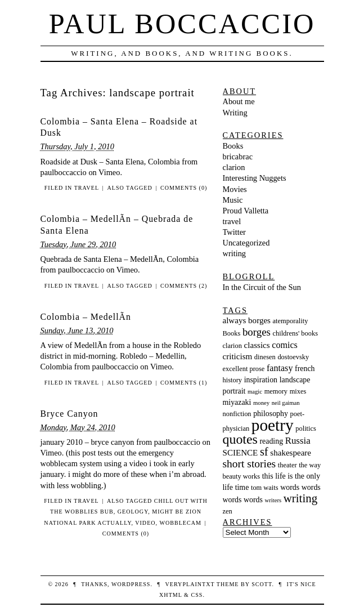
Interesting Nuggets (255, 178)
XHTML (170, 595)
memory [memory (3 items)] (276, 391)
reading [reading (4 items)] (271, 441)
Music (233, 200)
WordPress (131, 584)
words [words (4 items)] (290, 487)
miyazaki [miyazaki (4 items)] (237, 402)
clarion (234, 167)
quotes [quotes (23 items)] (240, 439)
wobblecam (180, 523)
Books (233, 146)
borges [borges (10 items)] (257, 332)
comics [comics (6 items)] (285, 345)
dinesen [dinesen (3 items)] (265, 357)
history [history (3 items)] (233, 380)
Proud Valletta (246, 211)
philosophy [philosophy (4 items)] (271, 414)
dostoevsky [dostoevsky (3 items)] (293, 357)
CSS (197, 595)
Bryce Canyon (69, 414)
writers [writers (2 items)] (273, 500)
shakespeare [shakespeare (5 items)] (291, 453)
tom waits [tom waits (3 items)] (265, 488)
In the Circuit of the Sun (262, 287)
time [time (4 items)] (242, 487)
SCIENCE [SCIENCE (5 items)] (241, 453)
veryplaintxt (190, 584)
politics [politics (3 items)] (306, 428)
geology (133, 512)
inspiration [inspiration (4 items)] (261, 380)
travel (87, 188)
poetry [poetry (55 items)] (273, 425)
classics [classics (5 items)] (257, 345)
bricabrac (238, 157)
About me (239, 101)
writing (235, 253)
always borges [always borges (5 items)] (247, 320)
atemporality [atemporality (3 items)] (291, 321)
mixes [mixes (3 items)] (298, 391)
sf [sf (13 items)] (264, 452)
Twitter (234, 232)
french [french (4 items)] (305, 369)
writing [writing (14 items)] (300, 498)
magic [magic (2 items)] (255, 392)
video (145, 523)
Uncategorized (246, 243)
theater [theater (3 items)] (287, 465)
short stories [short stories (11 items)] (250, 464)
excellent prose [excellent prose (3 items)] (244, 369)
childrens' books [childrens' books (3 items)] (295, 333)
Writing (235, 113)
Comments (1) (184, 383)
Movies (235, 189)
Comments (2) (184, 286)
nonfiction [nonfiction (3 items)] (237, 414)
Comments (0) (184, 188)
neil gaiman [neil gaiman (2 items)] (286, 403)
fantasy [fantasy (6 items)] (280, 368)
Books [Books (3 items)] (232, 333)
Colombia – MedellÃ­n (86, 317)
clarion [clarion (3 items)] (233, 346)
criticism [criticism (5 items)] (238, 356)
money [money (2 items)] (261, 403)
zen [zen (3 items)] (228, 511)
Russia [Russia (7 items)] (298, 441)
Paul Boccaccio (182, 24)
